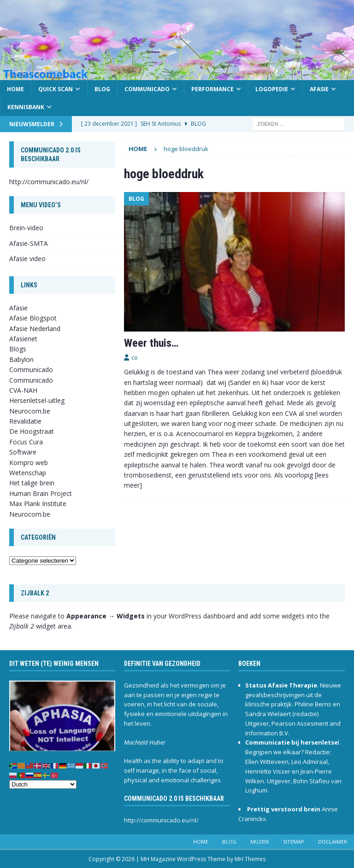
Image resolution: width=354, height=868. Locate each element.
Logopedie (272, 89)
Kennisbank (26, 107)
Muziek (260, 842)
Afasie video (27, 259)
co (135, 357)
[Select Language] (43, 784)
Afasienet (23, 339)
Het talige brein (32, 483)
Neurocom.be (30, 411)
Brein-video (26, 228)
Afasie (319, 89)
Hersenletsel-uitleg (37, 400)
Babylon (21, 359)
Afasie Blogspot (33, 318)
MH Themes (250, 859)
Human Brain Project (41, 493)
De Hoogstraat (32, 431)
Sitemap (294, 842)
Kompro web (29, 463)
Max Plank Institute (38, 504)
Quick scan (56, 89)
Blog (102, 89)
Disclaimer (333, 842)
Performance (212, 89)
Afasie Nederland (35, 329)
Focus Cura (26, 442)
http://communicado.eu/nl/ (49, 182)
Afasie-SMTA (29, 243)
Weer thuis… (151, 343)
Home (15, 89)
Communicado (147, 89)
